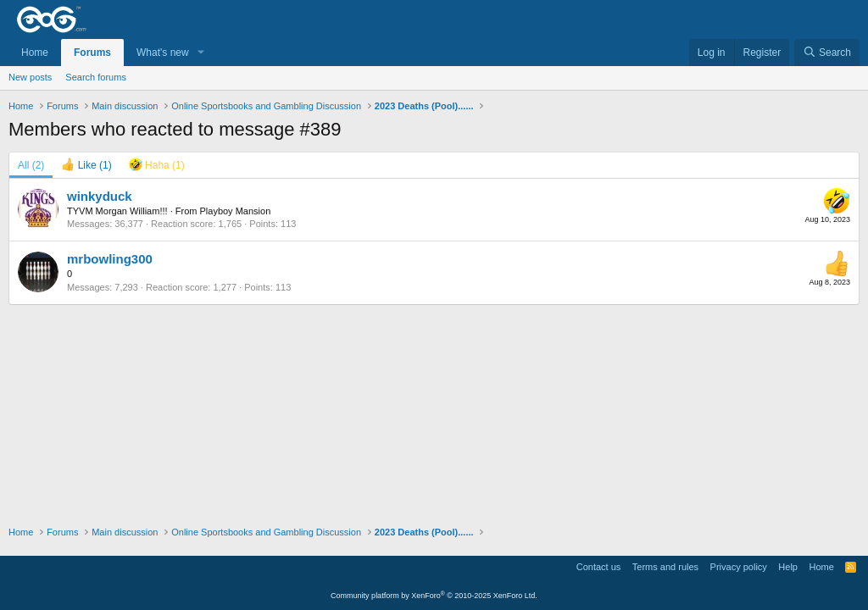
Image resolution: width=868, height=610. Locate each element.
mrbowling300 (110, 259)
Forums (92, 53)
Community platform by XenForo (434, 596)
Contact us (599, 567)
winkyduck (100, 196)
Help (788, 567)
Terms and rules (665, 567)
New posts (30, 77)
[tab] (86, 165)
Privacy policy (739, 567)
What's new (163, 53)
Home (35, 53)
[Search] (827, 53)
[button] (201, 53)
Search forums (96, 77)
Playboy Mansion (235, 211)
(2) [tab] (31, 165)
